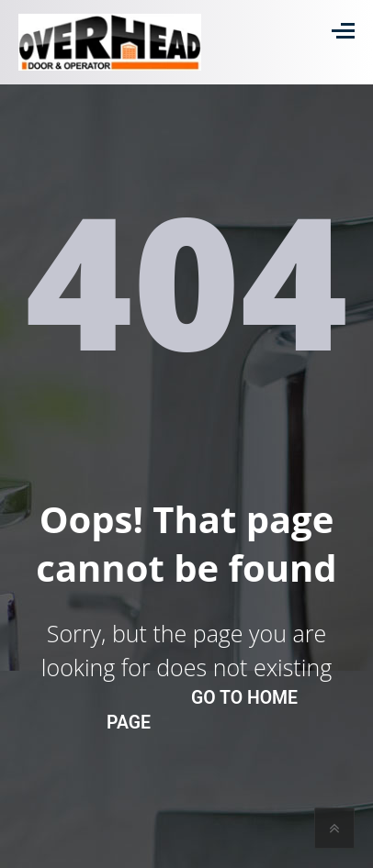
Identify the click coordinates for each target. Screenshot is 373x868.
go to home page (202, 710)
